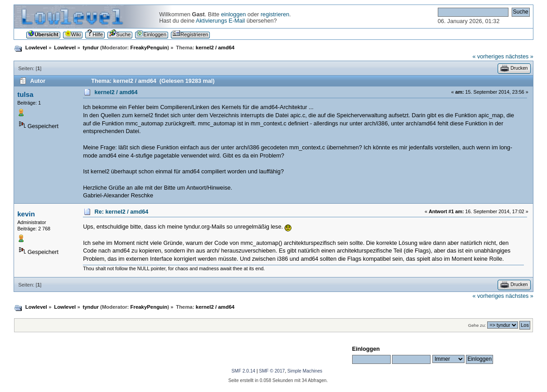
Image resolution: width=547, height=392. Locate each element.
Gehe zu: (477, 325)
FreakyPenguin (149, 48)
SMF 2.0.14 (243, 371)
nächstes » (520, 57)
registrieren (275, 14)
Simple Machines (305, 371)
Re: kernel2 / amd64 (122, 212)
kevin (26, 214)
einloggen (234, 14)
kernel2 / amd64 (116, 92)
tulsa (25, 94)
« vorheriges (488, 57)
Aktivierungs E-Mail (220, 21)
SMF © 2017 (272, 371)
